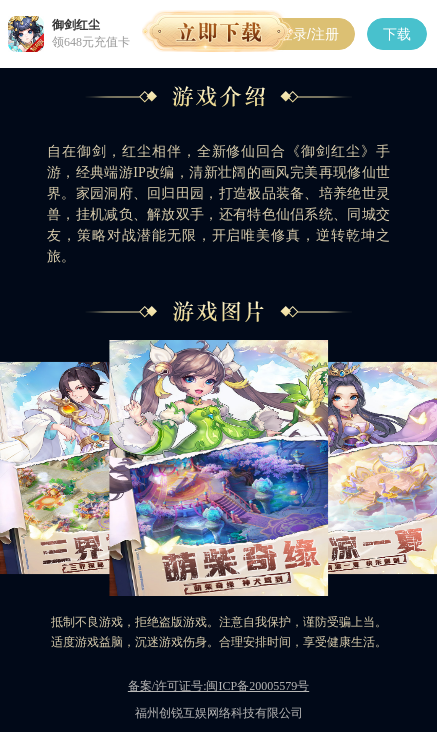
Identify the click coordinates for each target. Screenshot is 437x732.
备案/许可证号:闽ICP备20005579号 (218, 686)
